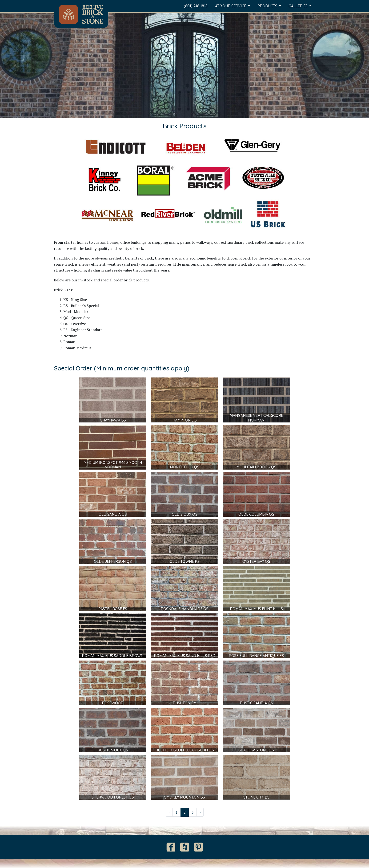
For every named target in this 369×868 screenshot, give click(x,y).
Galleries (299, 6)
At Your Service (231, 6)
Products (268, 6)
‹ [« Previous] (169, 812)
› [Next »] (200, 812)
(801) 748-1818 (196, 6)
